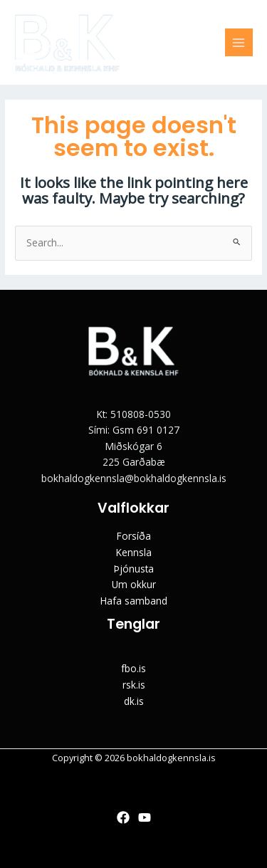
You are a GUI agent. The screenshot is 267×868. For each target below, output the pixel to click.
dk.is (134, 701)
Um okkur (134, 584)
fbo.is (133, 668)
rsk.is (134, 685)
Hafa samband (134, 601)
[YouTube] (145, 817)
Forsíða (134, 536)
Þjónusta (134, 569)
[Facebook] (123, 817)
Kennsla (134, 552)
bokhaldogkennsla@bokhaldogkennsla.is (134, 478)
